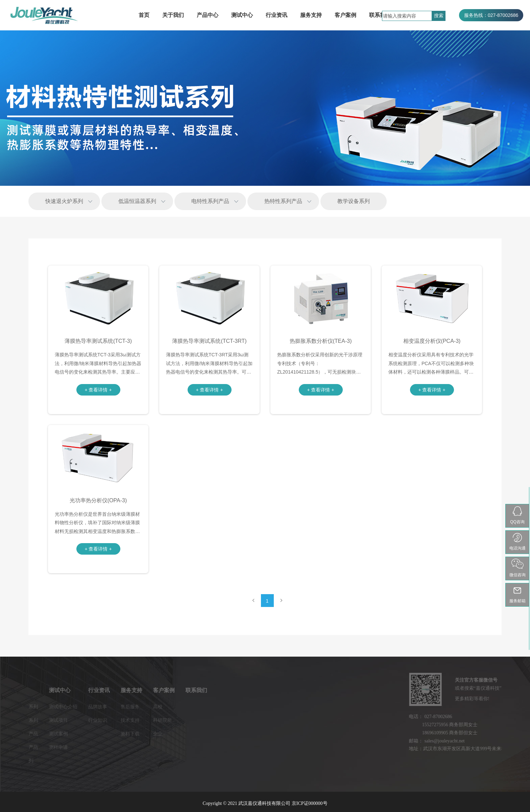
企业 (117, 734)
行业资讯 (276, 15)
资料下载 (89, 734)
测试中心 (242, 15)
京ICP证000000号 (310, 803)
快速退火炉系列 (64, 201)
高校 (117, 707)
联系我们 (380, 15)
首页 (144, 15)
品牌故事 (56, 707)
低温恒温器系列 (137, 201)
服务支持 (311, 15)
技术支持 (89, 720)
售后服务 (89, 707)
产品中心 (208, 15)
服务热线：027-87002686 (491, 15)
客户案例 (345, 15)
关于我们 (173, 15)
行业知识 (56, 720)
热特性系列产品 (283, 201)
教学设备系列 (354, 201)
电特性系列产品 (210, 201)
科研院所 (121, 720)
